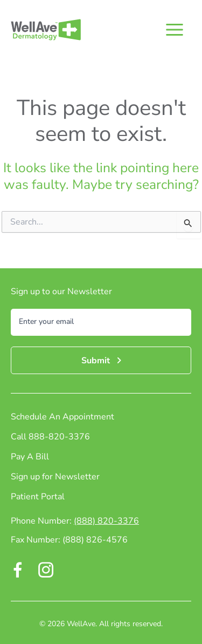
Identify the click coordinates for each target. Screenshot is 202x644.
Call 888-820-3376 (50, 438)
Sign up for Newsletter (55, 477)
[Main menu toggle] (174, 30)
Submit (96, 361)
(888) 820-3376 (106, 521)
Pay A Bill (30, 457)
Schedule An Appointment (62, 418)
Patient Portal (38, 497)
